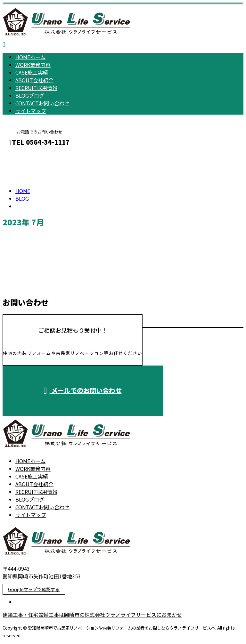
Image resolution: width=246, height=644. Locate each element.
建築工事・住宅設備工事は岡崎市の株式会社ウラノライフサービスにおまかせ (92, 615)
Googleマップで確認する (34, 589)
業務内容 (33, 65)
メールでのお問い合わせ (82, 390)
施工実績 (32, 72)
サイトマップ (31, 111)
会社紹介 (34, 80)
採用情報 (36, 88)
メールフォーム (25, 156)
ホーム (30, 57)
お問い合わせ (42, 103)
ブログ (30, 95)
